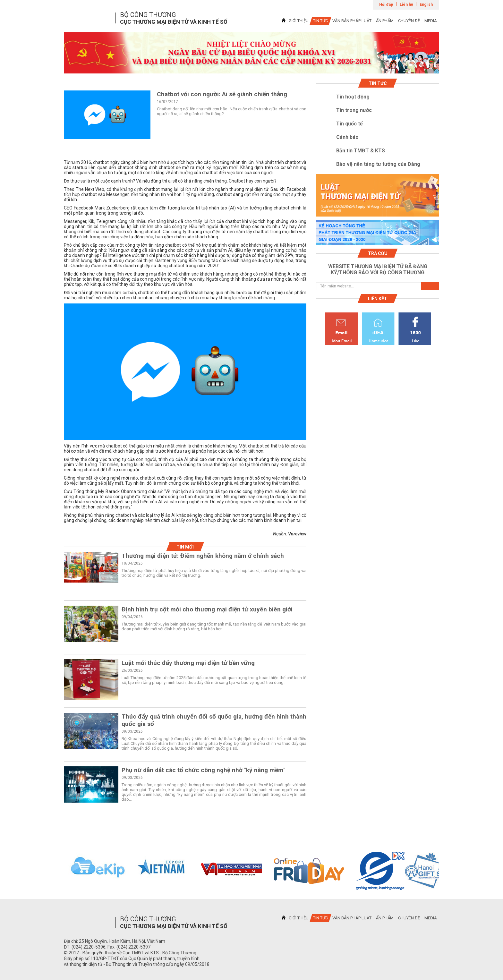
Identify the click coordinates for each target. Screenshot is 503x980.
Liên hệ (406, 4)
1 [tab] (251, 68)
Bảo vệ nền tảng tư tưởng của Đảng (378, 164)
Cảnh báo (347, 137)
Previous (55, 871)
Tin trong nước (354, 110)
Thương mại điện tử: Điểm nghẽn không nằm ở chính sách (203, 556)
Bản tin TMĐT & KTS (361, 151)
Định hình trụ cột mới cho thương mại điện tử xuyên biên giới (207, 609)
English (426, 4)
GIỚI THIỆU (299, 21)
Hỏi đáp (386, 4)
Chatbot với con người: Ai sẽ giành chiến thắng (222, 94)
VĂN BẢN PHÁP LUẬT (352, 21)
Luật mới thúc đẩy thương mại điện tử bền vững (188, 663)
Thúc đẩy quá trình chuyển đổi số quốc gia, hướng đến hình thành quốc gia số (214, 720)
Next (448, 871)
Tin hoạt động (353, 97)
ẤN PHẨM (385, 21)
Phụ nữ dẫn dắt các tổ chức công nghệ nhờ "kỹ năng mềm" (203, 770)
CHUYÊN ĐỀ (409, 21)
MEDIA (431, 21)
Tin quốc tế (350, 124)
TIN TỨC (320, 21)
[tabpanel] (251, 53)
